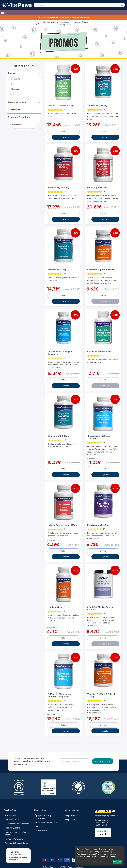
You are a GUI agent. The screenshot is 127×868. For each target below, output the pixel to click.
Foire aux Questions (13, 824)
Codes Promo (41, 827)
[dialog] (100, 856)
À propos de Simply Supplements (43, 813)
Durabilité (39, 823)
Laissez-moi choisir (94, 862)
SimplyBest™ (71, 812)
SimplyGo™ (70, 816)
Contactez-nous (12, 816)
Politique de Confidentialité (16, 839)
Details (63, 131)
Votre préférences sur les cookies (15, 830)
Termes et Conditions (14, 835)
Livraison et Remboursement (17, 820)
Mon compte (10, 812)
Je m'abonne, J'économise (46, 819)
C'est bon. (117, 862)
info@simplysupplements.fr (107, 812)
